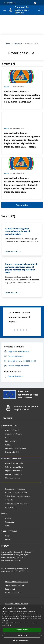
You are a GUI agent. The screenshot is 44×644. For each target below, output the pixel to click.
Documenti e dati (12, 452)
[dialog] (22, 624)
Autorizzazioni (11, 507)
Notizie (8, 518)
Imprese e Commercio (14, 470)
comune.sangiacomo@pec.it (17, 568)
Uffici (7, 437)
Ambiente (9, 500)
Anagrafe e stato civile (14, 463)
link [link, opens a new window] (9, 625)
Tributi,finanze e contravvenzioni (18, 496)
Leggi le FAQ (10, 589)
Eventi (8, 539)
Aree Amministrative (13, 434)
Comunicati (10, 522)
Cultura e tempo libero (14, 467)
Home (8, 43)
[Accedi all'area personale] (35, 3)
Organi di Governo (12, 430)
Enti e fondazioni (12, 441)
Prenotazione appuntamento (16, 582)
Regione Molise (9, 3)
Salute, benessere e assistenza (17, 503)
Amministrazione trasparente (17, 604)
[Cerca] (39, 10)
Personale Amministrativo (15, 448)
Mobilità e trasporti (13, 478)
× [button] (41, 607)
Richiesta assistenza (13, 593)
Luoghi (8, 536)
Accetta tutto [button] (22, 630)
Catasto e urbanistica (14, 474)
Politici (8, 445)
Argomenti (18, 43)
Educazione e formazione (15, 489)
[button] (22, 640)
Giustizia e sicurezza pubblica (17, 492)
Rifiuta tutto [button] (22, 635)
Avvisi (7, 87)
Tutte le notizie (22, 205)
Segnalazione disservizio (15, 585)
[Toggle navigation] (5, 10)
